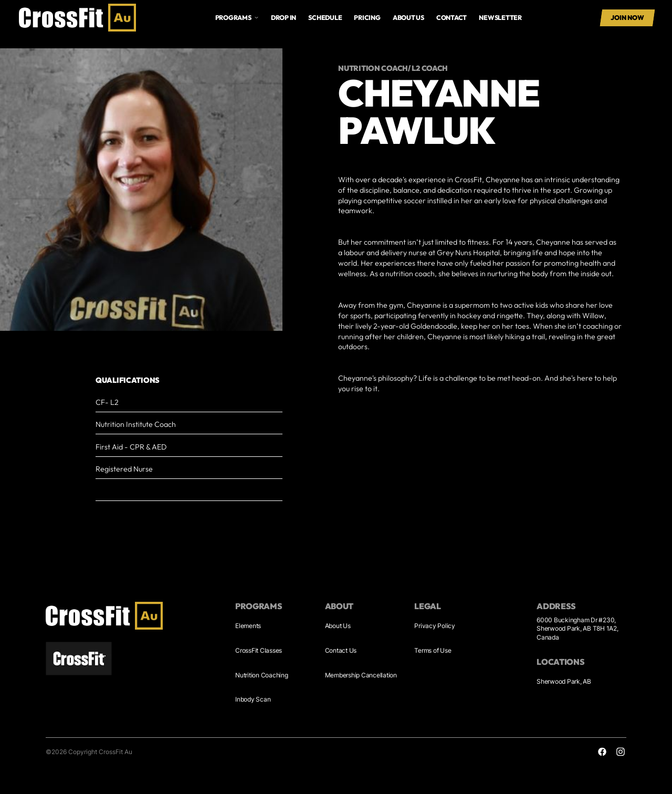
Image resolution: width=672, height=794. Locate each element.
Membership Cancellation (361, 675)
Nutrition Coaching (262, 675)
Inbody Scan (253, 699)
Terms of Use (433, 650)
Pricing (367, 18)
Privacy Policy (435, 626)
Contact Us (341, 650)
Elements (248, 626)
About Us (338, 626)
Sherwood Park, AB (564, 681)
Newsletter (500, 18)
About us (408, 18)
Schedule (325, 18)
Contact (451, 18)
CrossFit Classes (259, 650)
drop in (283, 18)
